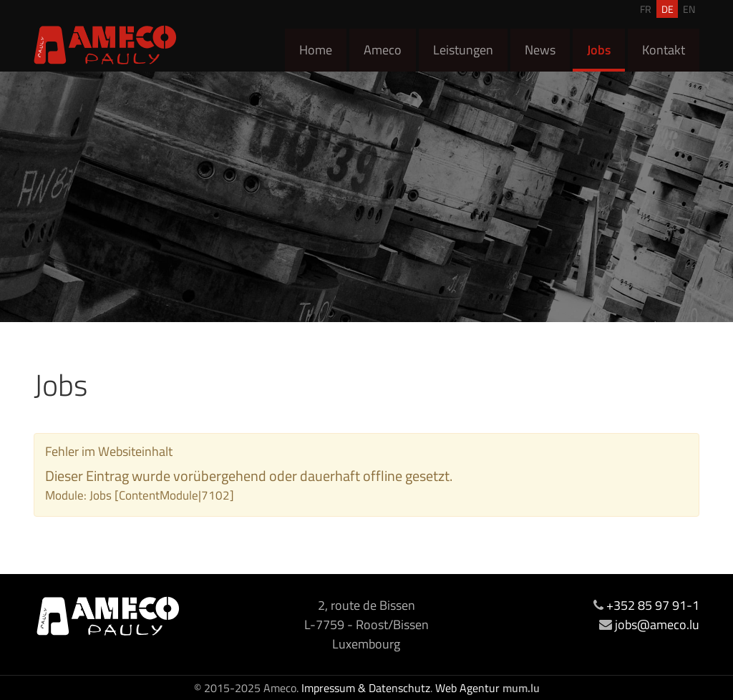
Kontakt (664, 50)
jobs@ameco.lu (657, 624)
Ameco (383, 50)
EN (689, 9)
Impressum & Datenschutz (366, 688)
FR (646, 9)
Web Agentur (467, 688)
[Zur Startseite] (105, 45)
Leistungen (463, 50)
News (540, 50)
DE (668, 9)
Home (316, 50)
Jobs (599, 50)
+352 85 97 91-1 (653, 605)
